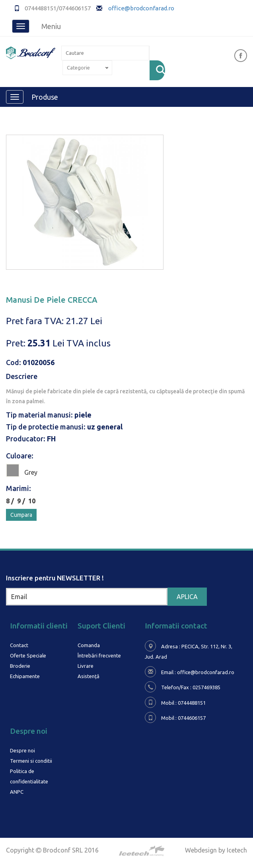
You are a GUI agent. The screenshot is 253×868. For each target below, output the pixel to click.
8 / (12, 501)
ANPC (17, 792)
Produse (45, 97)
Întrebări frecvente (99, 655)
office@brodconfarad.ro (141, 8)
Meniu (51, 26)
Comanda (89, 645)
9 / (23, 501)
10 (32, 501)
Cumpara (21, 515)
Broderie (20, 666)
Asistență (89, 676)
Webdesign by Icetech (216, 850)
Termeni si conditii (31, 761)
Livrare (86, 666)
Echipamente (25, 676)
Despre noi (22, 750)
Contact (19, 645)
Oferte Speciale (28, 655)
